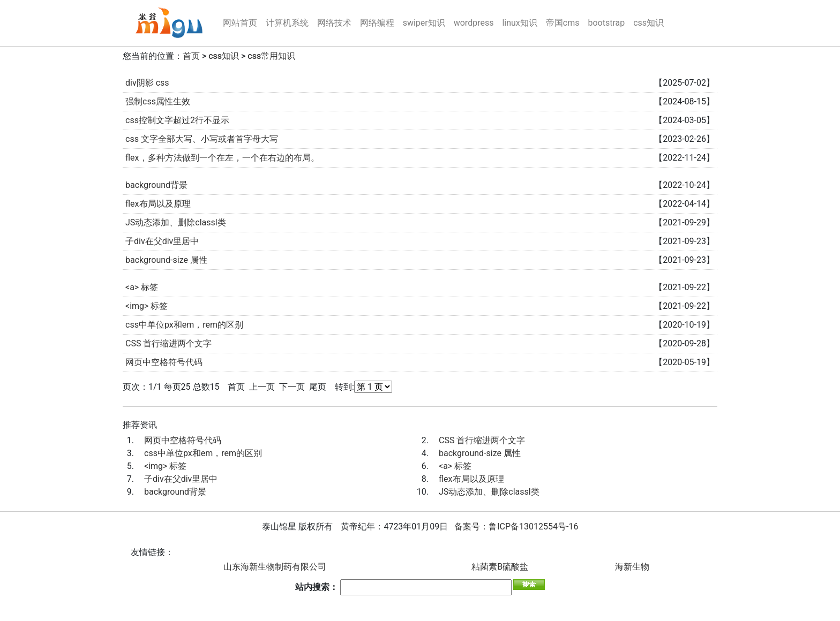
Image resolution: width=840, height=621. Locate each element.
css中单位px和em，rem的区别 (184, 325)
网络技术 (334, 23)
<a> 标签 (142, 287)
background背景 (156, 185)
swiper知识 (424, 23)
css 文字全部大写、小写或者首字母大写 (202, 139)
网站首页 (240, 23)
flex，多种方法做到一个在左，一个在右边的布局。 (222, 158)
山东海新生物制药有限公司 (275, 567)
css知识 (648, 23)
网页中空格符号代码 (164, 362)
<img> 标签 (147, 306)
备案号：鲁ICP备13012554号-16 (516, 527)
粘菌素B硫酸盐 (500, 567)
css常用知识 (271, 56)
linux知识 (519, 23)
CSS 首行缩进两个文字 (168, 343)
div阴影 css (147, 83)
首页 (191, 56)
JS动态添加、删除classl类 (176, 222)
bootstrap (606, 23)
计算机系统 (287, 23)
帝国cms (563, 23)
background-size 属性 (166, 260)
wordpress (474, 23)
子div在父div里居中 (162, 241)
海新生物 (632, 567)
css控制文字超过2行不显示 (177, 120)
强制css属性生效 (158, 101)
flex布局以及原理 (158, 204)
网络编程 (377, 23)
